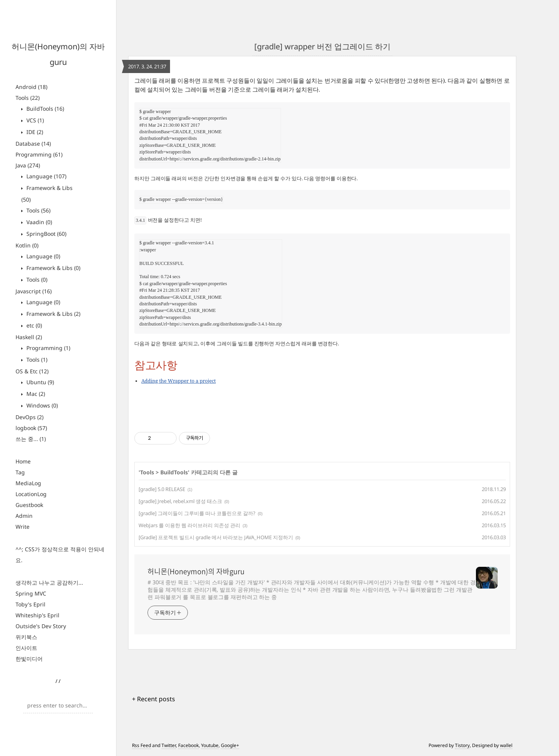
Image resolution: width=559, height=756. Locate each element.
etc (33, 325)
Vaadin (38, 222)
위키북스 (26, 637)
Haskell (29, 337)
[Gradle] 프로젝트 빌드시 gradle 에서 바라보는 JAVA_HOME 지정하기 (216, 537)
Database (33, 144)
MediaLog (28, 483)
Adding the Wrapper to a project (179, 381)
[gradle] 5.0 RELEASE (162, 489)
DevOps (30, 417)
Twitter (169, 745)
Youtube (210, 745)
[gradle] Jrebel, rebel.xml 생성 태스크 (180, 501)
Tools (28, 98)
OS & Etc (32, 371)
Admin (24, 516)
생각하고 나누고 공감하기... (49, 583)
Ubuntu (39, 382)
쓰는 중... (31, 439)
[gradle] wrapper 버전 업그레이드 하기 (322, 46)
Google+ (230, 745)
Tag (20, 472)
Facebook (188, 745)
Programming (39, 154)
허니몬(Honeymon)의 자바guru (196, 571)
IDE (34, 132)
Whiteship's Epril (37, 615)
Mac (35, 394)
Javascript (34, 291)
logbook (31, 428)
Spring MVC (31, 593)
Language (46, 176)
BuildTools (44, 109)
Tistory (462, 745)
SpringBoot (46, 234)
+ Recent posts (154, 699)
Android (31, 87)
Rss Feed (141, 745)
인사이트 (26, 648)
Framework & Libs (53, 268)
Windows (41, 405)
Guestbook (29, 505)
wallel (506, 745)
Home (23, 461)
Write (23, 527)
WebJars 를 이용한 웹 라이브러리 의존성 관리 (189, 525)
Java (28, 165)
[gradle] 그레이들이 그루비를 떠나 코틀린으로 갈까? (197, 513)
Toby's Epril (30, 604)
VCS (34, 120)
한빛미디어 (29, 659)
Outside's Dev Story (41, 626)
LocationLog (31, 494)
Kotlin (27, 245)
